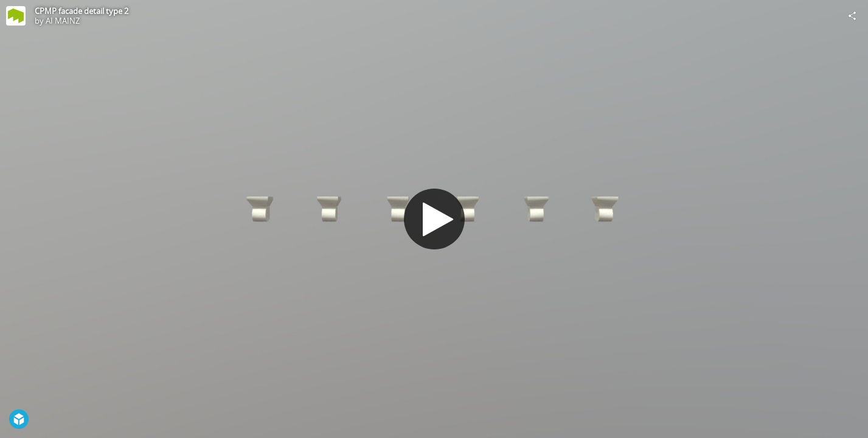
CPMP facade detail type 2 (82, 11)
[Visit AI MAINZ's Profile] (16, 16)
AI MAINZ (63, 21)
